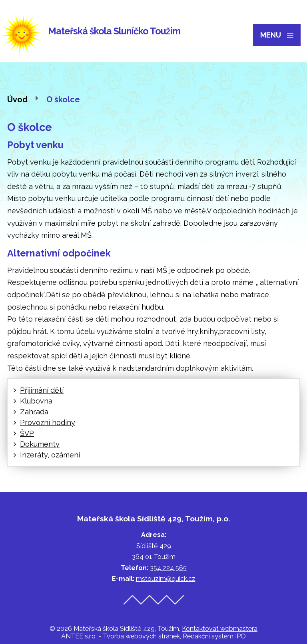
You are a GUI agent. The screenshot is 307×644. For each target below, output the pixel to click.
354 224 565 (168, 568)
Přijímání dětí (42, 390)
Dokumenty (40, 444)
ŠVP (27, 433)
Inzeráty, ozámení (50, 455)
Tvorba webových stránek (141, 636)
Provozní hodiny (48, 422)
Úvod (17, 99)
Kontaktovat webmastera (220, 629)
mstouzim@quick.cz (166, 579)
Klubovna (36, 401)
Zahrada (34, 412)
